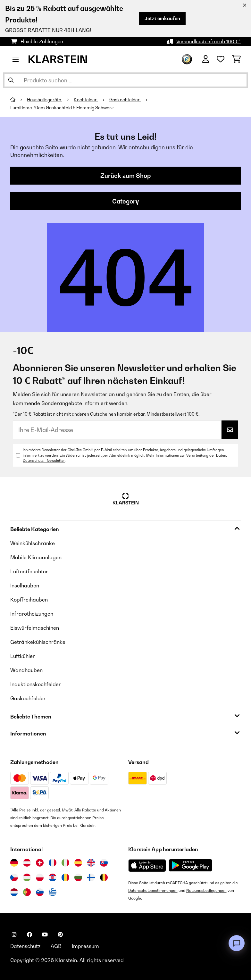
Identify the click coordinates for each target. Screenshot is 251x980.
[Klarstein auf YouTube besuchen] (45, 934)
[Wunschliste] (221, 59)
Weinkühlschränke (33, 543)
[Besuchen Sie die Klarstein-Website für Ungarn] (27, 877)
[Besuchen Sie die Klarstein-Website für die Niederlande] (14, 892)
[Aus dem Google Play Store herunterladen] (191, 865)
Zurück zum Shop (125, 176)
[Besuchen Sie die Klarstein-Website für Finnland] (91, 877)
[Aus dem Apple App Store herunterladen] (147, 865)
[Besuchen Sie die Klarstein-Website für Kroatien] (53, 877)
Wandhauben (26, 670)
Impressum (85, 946)
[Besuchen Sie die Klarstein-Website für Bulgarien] (78, 877)
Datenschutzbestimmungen (153, 890)
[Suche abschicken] (11, 80)
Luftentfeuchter (29, 571)
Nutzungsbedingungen (206, 890)
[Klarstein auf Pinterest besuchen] (60, 934)
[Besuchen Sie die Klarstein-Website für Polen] (40, 877)
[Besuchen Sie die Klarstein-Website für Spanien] (78, 863)
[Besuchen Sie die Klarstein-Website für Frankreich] (53, 863)
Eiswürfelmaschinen (35, 628)
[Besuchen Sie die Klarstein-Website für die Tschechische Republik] (14, 877)
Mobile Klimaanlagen (36, 557)
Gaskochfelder (125, 100)
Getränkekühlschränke (38, 642)
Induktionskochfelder (36, 684)
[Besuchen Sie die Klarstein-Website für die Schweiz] (40, 863)
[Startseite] (19, 100)
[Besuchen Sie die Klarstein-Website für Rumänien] (65, 877)
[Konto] (206, 59)
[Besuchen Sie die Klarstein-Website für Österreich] (27, 863)
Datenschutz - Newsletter (44, 461)
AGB (56, 946)
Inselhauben (25, 586)
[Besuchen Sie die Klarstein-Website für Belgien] (104, 877)
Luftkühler (23, 656)
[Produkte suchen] (125, 80)
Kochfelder (86, 100)
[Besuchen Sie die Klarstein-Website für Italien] (65, 863)
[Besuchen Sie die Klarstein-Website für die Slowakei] (104, 863)
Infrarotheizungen (32, 614)
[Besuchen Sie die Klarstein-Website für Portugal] (27, 892)
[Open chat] (237, 943)
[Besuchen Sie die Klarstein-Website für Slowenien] (40, 892)
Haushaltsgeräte (45, 100)
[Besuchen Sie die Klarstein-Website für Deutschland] (14, 863)
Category (125, 201)
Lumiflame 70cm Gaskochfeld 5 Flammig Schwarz (62, 108)
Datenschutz (25, 946)
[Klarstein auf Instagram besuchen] (14, 934)
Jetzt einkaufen (162, 18)
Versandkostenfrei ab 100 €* (209, 42)
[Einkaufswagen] (236, 59)
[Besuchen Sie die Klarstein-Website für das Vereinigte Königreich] (91, 863)
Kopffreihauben (29, 600)
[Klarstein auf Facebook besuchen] (29, 934)
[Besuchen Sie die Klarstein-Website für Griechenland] (53, 892)
